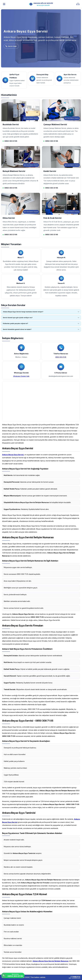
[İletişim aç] (78, 4)
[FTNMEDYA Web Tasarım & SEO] (75, 977)
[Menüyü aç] (4, 4)
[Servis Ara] (13, 975)
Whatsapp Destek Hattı (21, 376)
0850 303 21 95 (61, 357)
